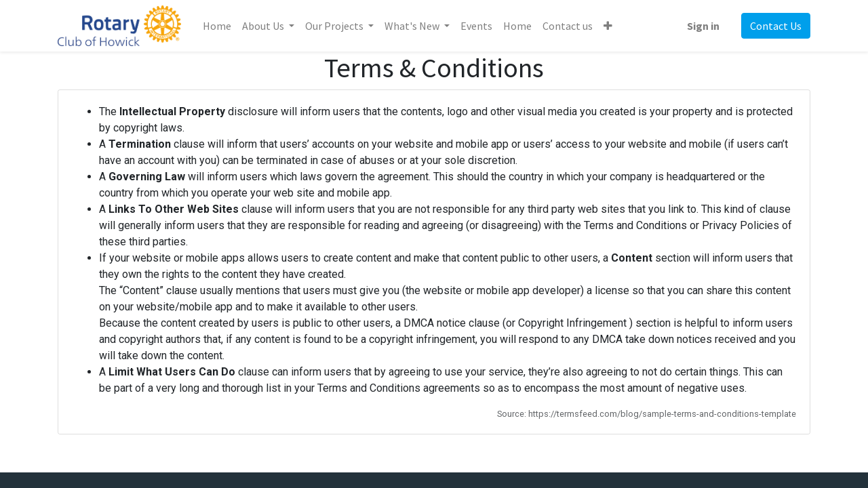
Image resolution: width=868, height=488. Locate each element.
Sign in (703, 26)
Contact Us (776, 26)
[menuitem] (217, 26)
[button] (608, 26)
